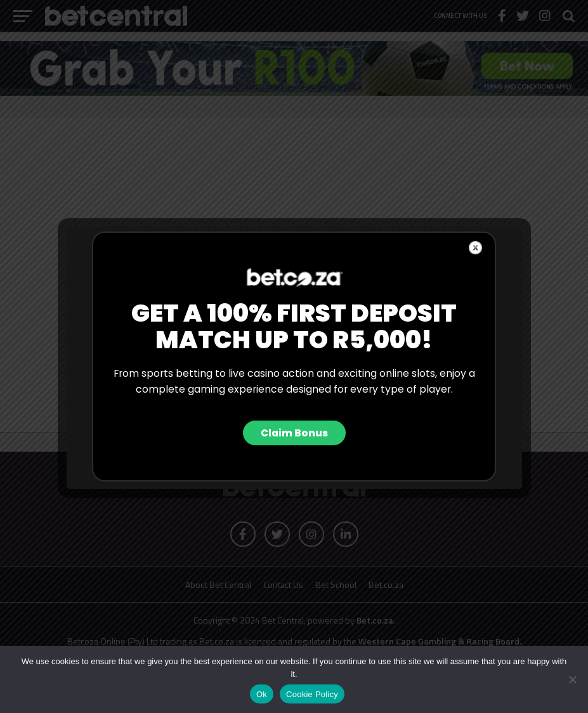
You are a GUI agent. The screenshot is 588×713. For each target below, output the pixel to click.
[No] (572, 679)
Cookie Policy (312, 694)
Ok (262, 694)
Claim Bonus (294, 433)
